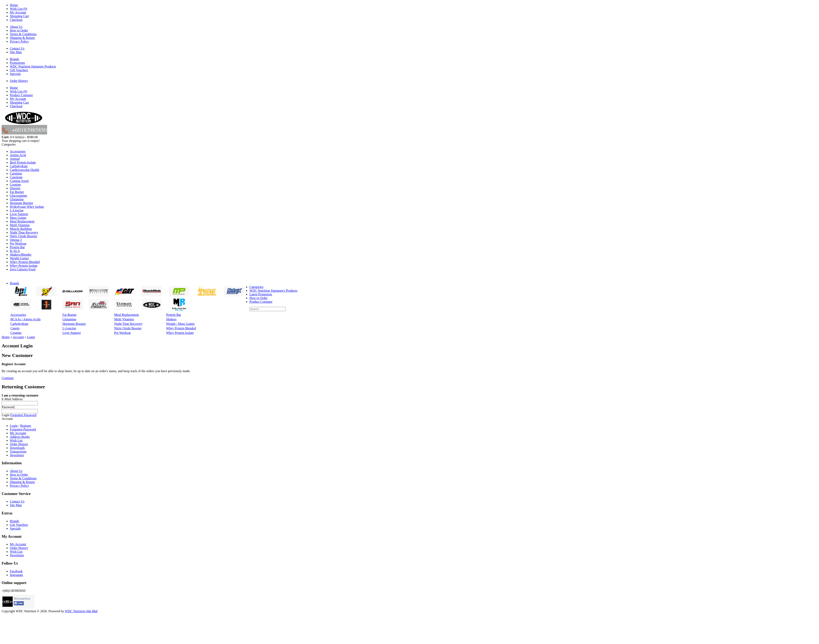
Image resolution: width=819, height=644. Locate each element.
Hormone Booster (21, 203)
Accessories (18, 151)
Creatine (15, 185)
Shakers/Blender (21, 255)
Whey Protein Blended (25, 262)
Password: (8, 407)
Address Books (20, 437)
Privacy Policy (19, 41)
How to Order (19, 30)
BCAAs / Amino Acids (25, 319)
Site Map (16, 52)
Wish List (16, 440)
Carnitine (16, 173)
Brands (14, 59)
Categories (256, 287)
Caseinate (16, 177)
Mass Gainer (18, 218)
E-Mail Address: (12, 399)
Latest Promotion (261, 294)
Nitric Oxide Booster (24, 236)
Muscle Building (21, 229)
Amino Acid (18, 155)
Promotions (17, 63)
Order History (19, 81)
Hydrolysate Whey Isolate (27, 207)
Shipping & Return (22, 38)
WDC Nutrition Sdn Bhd (81, 611)
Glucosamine (18, 196)
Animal (15, 159)
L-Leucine (17, 210)
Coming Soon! (19, 181)
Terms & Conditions (23, 34)
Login (31, 337)
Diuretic (15, 188)
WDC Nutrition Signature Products (33, 66)
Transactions (18, 451)
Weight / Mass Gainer (180, 324)
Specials (15, 74)
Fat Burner (17, 192)
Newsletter (17, 455)
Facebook (16, 571)
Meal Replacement (22, 221)
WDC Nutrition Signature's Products (273, 291)
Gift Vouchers (19, 70)
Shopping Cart (19, 16)
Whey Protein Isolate (24, 266)
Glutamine (17, 199)
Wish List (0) (19, 9)
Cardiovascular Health (25, 170)
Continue (8, 378)
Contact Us (17, 48)
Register (26, 426)
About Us (16, 27)
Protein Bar (17, 247)
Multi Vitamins (20, 225)
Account (18, 337)
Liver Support (19, 214)
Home (14, 5)
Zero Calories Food (23, 269)
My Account (18, 12)
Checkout (16, 20)
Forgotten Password (23, 415)
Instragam (16, 575)
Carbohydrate (19, 166)
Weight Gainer (19, 258)
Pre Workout (18, 243)
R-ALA (15, 251)
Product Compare (21, 95)
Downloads (17, 448)
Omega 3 (16, 240)
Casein (15, 328)
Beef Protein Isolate (23, 162)
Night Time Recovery (24, 232)
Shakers (171, 319)
